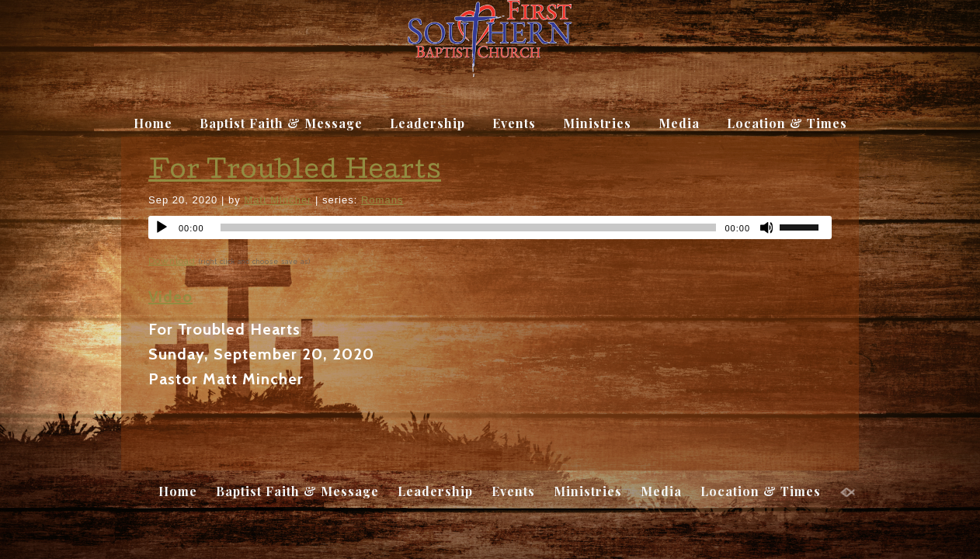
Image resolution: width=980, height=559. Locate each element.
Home (153, 123)
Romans (382, 200)
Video (170, 297)
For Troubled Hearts (295, 173)
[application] (490, 227)
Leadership (427, 123)
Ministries (597, 123)
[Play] (162, 227)
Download (172, 261)
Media (679, 123)
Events (514, 123)
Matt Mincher (278, 200)
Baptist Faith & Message (281, 123)
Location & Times (787, 123)
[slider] (805, 226)
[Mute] (767, 227)
